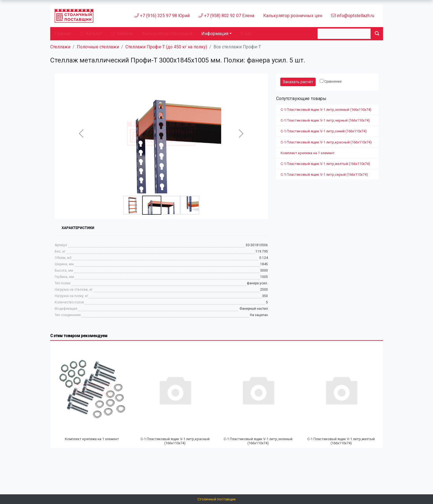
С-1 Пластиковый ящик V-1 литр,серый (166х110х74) (324, 174)
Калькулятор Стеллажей (167, 34)
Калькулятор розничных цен (293, 16)
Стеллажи (60, 47)
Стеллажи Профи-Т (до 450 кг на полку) (166, 47)
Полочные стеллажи (98, 47)
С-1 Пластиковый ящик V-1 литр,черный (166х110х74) (325, 120)
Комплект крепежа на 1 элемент (308, 153)
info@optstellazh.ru (353, 16)
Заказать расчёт (298, 82)
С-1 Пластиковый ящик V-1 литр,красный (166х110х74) (326, 142)
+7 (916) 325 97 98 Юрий (162, 16)
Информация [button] (215, 34)
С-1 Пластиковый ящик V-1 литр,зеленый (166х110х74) (326, 110)
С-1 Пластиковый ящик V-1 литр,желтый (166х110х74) (325, 164)
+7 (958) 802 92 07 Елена (226, 16)
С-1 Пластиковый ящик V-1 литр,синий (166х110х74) (324, 131)
